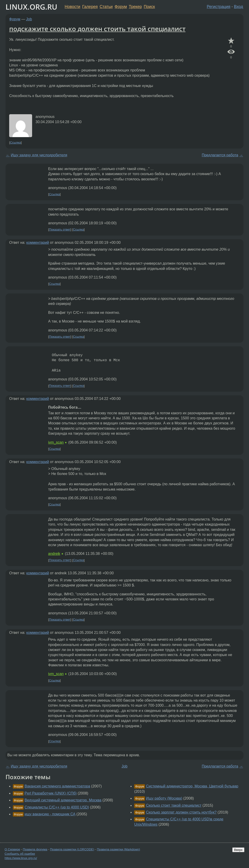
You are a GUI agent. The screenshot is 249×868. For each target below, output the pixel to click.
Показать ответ (60, 229)
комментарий (38, 243)
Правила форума (35, 849)
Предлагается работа (220, 155)
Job (29, 19)
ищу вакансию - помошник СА (50, 814)
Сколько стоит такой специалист (174, 805)
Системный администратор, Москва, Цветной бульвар (192, 786)
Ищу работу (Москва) (164, 798)
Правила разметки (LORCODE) (72, 849)
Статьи (106, 7)
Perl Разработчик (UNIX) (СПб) (51, 793)
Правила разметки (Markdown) (118, 849)
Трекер (135, 7)
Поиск (149, 7)
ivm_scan (56, 442)
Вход (238, 7)
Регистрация (219, 7)
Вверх (238, 850)
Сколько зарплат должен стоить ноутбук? (181, 812)
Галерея (90, 7)
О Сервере (12, 849)
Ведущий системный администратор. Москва (63, 800)
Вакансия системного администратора (57, 786)
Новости (72, 7)
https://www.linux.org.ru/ (21, 858)
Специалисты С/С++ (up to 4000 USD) (57, 807)
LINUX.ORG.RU (31, 7)
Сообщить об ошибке (20, 854)
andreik (54, 554)
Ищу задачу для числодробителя (39, 155)
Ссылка (15, 142)
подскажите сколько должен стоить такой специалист (97, 29)
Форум (121, 7)
